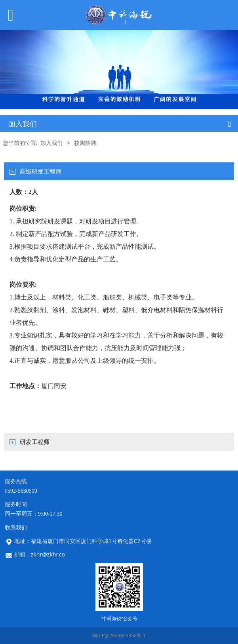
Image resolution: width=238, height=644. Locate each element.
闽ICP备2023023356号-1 (119, 635)
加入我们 (51, 143)
